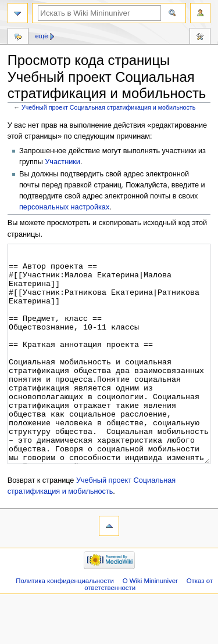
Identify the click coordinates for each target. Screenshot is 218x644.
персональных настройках (64, 207)
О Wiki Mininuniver (150, 624)
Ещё (41, 36)
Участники (62, 162)
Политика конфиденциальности (65, 624)
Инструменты (200, 38)
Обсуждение (18, 38)
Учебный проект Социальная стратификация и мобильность (108, 107)
